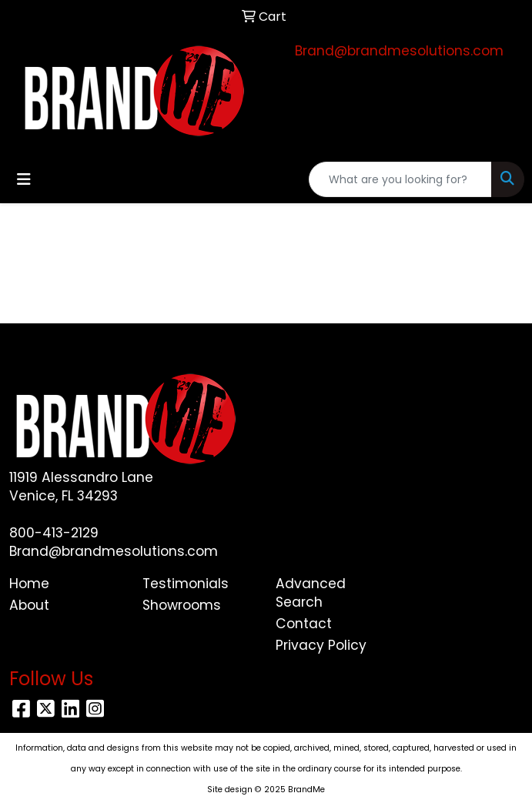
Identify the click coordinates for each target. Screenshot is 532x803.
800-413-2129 (54, 533)
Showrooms (182, 605)
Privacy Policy (321, 645)
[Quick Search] (400, 179)
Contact (304, 624)
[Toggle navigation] (24, 179)
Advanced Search (311, 593)
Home (29, 584)
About (29, 605)
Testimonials (186, 584)
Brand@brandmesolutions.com (399, 51)
